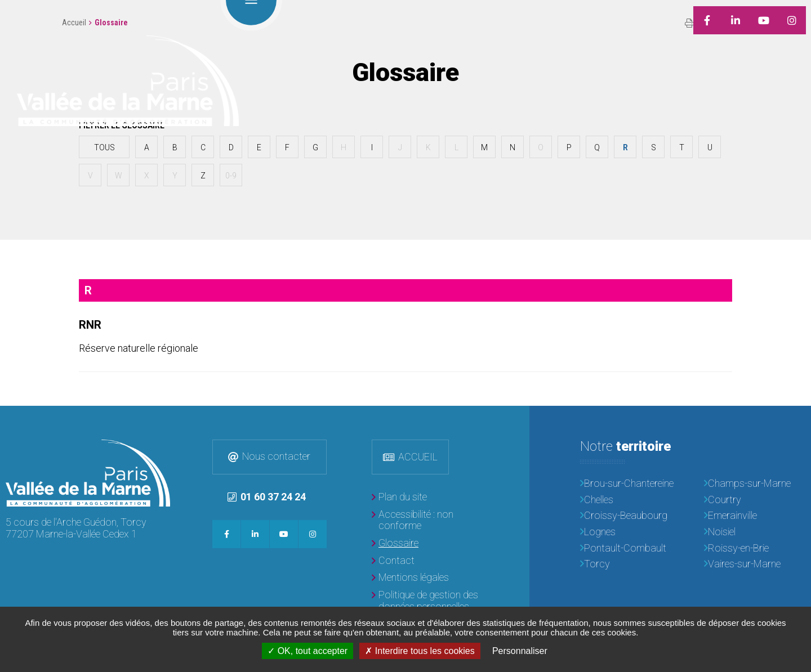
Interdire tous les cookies (420, 651)
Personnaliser (520, 651)
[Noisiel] (755, 532)
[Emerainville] (755, 516)
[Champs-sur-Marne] (755, 484)
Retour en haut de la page (794, 423)
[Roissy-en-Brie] (755, 548)
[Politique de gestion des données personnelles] (428, 601)
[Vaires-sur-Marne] (755, 564)
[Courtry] (755, 500)
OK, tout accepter (308, 651)
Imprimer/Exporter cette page (689, 23)
